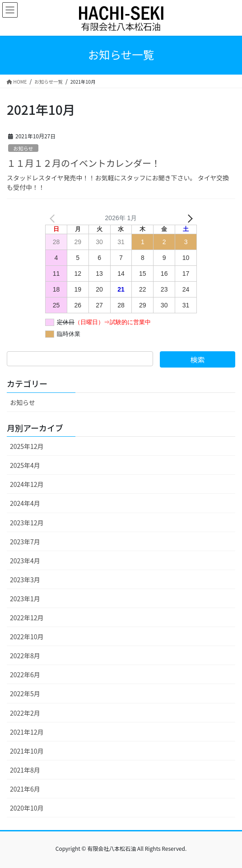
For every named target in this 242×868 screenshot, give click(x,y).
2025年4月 (25, 465)
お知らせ (23, 148)
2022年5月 (25, 693)
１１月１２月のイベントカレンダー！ (84, 163)
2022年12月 (27, 618)
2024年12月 (27, 484)
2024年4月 (25, 503)
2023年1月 (25, 599)
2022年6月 (25, 675)
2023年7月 (25, 542)
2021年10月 (27, 751)
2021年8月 (25, 770)
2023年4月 (25, 561)
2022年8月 (25, 656)
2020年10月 (27, 808)
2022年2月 (25, 713)
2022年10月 (27, 637)
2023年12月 (27, 523)
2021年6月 (25, 789)
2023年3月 (25, 580)
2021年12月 (27, 732)
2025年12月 (27, 446)
